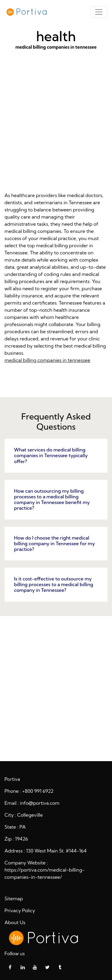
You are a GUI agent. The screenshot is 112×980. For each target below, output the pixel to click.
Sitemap (14, 898)
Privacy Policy (20, 910)
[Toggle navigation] (99, 12)
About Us (15, 922)
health (56, 688)
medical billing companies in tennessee (56, 130)
